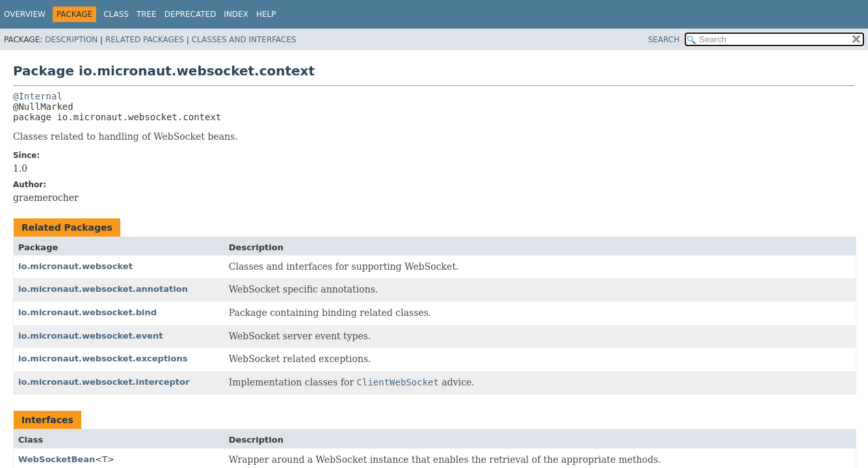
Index (236, 14)
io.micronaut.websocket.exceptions (103, 358)
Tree (147, 14)
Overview (25, 14)
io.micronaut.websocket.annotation (103, 289)
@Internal (38, 96)
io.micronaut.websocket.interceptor (104, 382)
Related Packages (145, 40)
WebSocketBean (57, 459)
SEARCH (664, 40)
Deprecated (191, 14)
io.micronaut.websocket (75, 266)
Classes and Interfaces (244, 40)
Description (71, 40)
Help (266, 14)
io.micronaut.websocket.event (90, 336)
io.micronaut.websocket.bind (87, 312)
